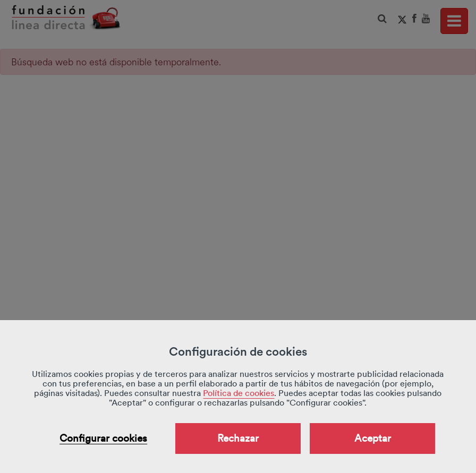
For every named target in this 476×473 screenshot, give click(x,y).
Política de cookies (239, 393)
